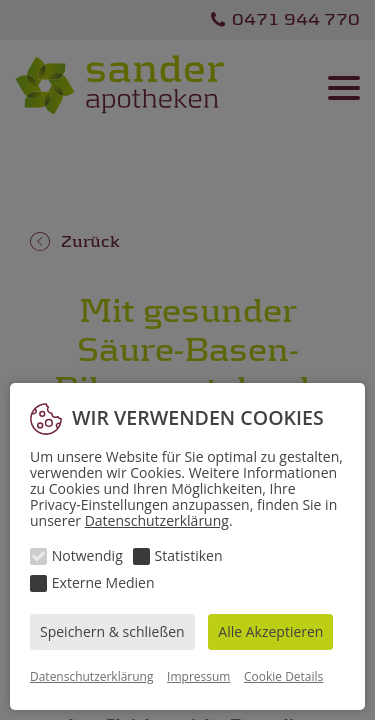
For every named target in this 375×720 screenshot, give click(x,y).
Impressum (198, 676)
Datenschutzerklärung (157, 520)
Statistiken (189, 555)
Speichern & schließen (112, 631)
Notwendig (87, 555)
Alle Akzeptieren (270, 631)
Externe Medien (103, 582)
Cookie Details (283, 676)
